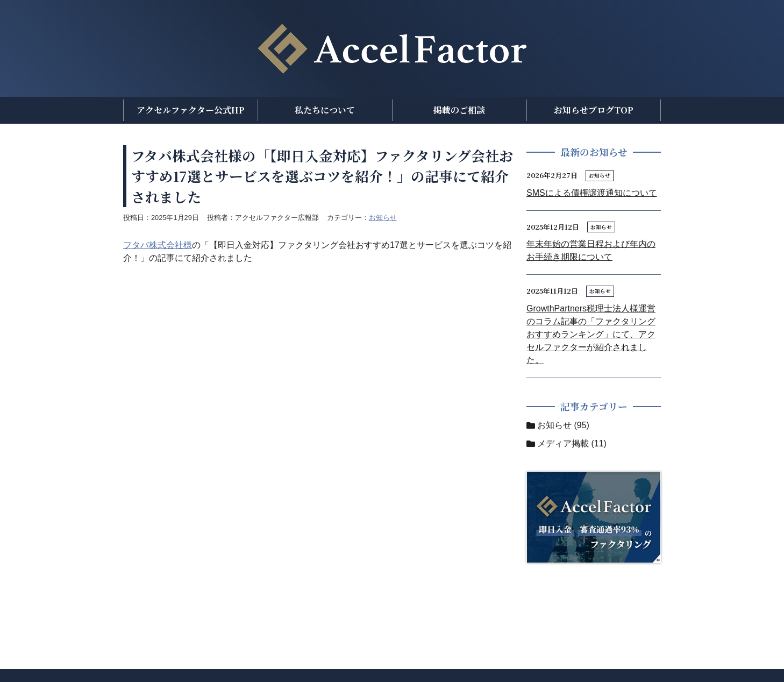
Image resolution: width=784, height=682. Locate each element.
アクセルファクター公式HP (191, 110)
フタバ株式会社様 (158, 245)
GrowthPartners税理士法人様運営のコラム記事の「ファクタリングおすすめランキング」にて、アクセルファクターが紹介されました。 (591, 334)
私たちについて (325, 110)
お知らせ (383, 218)
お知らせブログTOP (594, 110)
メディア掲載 (563, 443)
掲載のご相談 (459, 110)
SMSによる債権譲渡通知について (592, 193)
